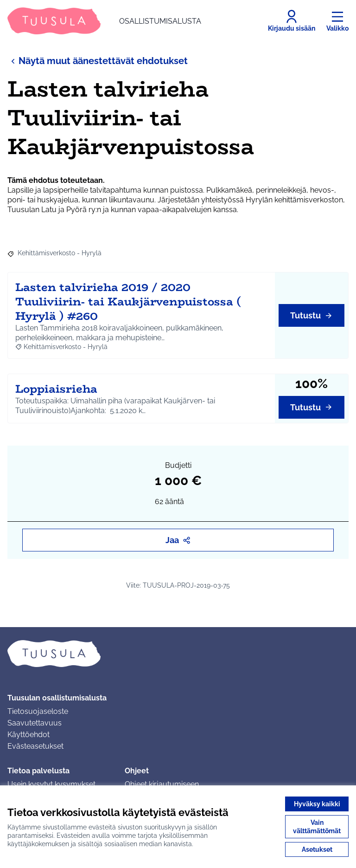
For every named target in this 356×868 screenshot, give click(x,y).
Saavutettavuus (35, 723)
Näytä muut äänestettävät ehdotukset (98, 61)
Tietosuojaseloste (38, 711)
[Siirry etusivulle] (104, 21)
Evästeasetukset (35, 746)
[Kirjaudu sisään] (292, 21)
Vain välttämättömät (317, 827)
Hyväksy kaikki (317, 804)
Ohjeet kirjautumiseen (162, 784)
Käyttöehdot (29, 735)
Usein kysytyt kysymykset (51, 784)
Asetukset (317, 849)
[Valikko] (337, 21)
